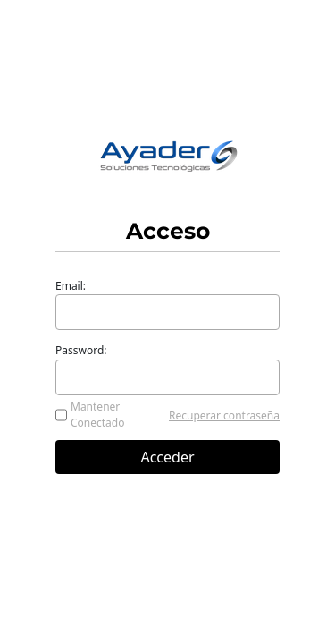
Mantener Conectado (98, 415)
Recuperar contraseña (224, 415)
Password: (81, 350)
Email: (71, 286)
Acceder (167, 457)
